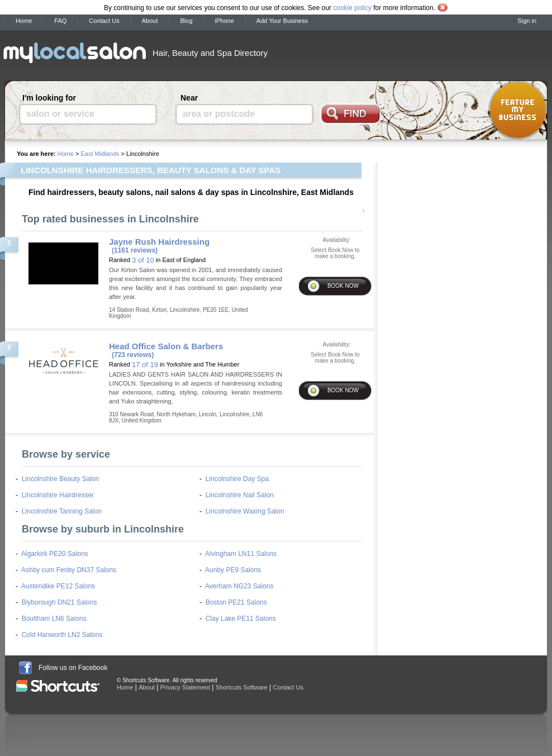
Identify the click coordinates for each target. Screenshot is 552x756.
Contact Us (104, 21)
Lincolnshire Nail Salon (240, 495)
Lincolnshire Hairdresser (58, 495)
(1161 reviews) (135, 250)
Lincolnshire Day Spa (237, 479)
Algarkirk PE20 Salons (54, 554)
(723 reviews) (133, 355)
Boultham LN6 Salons (54, 619)
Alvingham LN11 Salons (241, 554)
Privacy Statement (185, 687)
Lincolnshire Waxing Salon (245, 511)
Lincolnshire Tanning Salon (62, 511)
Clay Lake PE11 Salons (241, 619)
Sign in (527, 21)
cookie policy (352, 8)
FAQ (60, 21)
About (150, 21)
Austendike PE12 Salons (58, 586)
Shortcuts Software (242, 687)
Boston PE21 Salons (236, 602)
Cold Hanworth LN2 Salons (62, 635)
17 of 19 (145, 365)
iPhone (225, 21)
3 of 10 (143, 260)
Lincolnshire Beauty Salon (61, 479)
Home (24, 21)
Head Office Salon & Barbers (166, 346)
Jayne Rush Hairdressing (159, 242)
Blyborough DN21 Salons (60, 602)
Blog (187, 21)
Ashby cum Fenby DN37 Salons (69, 570)
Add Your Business (282, 21)
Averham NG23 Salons (239, 586)
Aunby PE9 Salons (233, 570)
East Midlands (100, 154)
